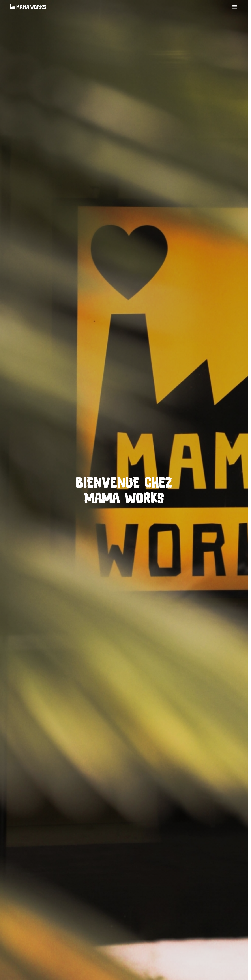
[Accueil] (28, 7)
